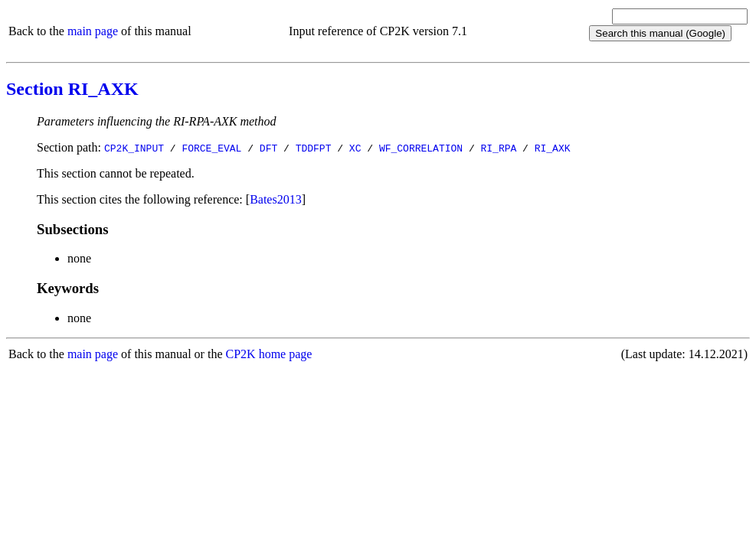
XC (355, 148)
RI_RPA (498, 148)
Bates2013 (276, 199)
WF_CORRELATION (421, 148)
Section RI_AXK (72, 89)
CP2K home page (269, 354)
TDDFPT (314, 148)
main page (93, 31)
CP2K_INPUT (134, 148)
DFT (268, 148)
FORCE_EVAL (211, 148)
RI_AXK (553, 148)
